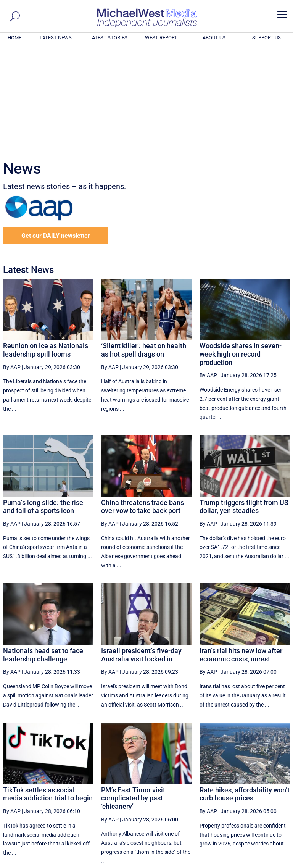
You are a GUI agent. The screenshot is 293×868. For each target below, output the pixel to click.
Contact (255, 863)
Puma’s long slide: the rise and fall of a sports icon (43, 403)
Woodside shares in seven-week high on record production (241, 250)
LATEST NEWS (56, 38)
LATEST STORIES (108, 38)
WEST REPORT (161, 38)
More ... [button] (269, 791)
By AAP (12, 263)
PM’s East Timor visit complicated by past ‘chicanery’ (133, 694)
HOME (14, 38)
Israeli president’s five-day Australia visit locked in (141, 551)
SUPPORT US (266, 38)
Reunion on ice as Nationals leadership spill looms (46, 246)
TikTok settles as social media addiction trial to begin (48, 690)
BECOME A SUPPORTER (256, 820)
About (235, 863)
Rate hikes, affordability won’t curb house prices (245, 690)
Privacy (277, 863)
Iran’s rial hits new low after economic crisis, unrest (241, 551)
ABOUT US (214, 38)
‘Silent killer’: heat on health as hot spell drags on (144, 246)
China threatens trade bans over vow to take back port (142, 403)
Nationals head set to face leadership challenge (43, 551)
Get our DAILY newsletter (56, 132)
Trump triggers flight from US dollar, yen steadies (244, 403)
